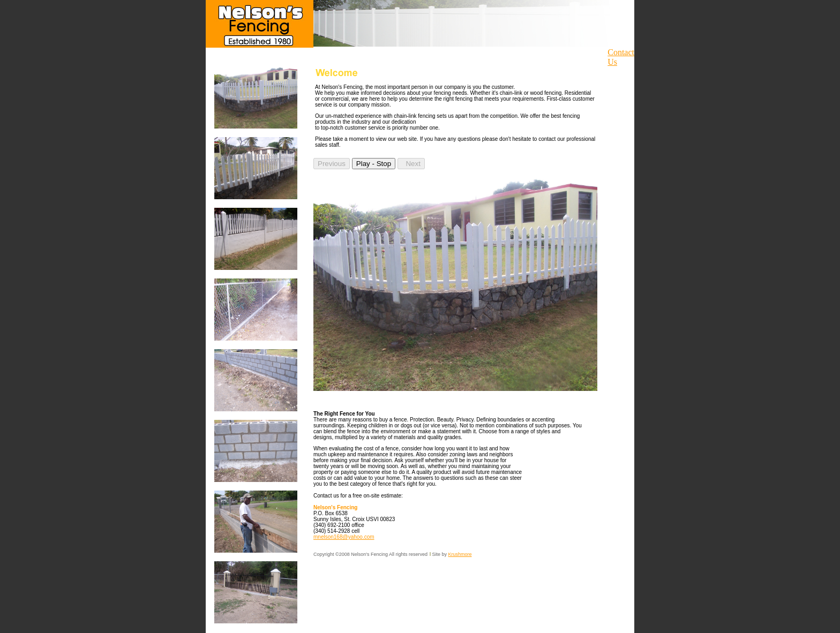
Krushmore (460, 554)
